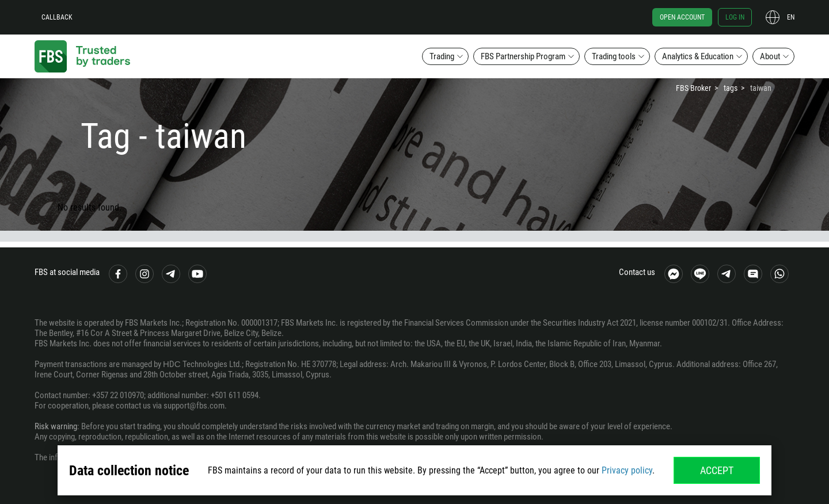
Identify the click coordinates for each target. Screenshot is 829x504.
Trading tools (614, 56)
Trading (442, 56)
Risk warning (56, 426)
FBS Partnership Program (523, 56)
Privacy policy (627, 470)
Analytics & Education (698, 56)
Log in (735, 17)
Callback (57, 17)
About (770, 56)
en (791, 17)
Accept (717, 470)
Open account (682, 17)
